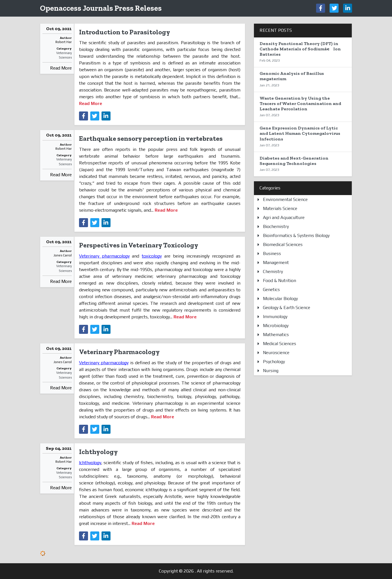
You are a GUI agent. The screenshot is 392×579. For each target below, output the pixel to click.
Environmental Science (285, 199)
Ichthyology (98, 452)
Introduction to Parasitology (125, 32)
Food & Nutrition (280, 280)
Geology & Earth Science (287, 308)
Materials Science (280, 208)
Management (276, 262)
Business (272, 253)
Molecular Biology (280, 299)
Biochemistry (276, 226)
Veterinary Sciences (64, 55)
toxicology (152, 256)
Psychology (274, 362)
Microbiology (276, 326)
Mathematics (276, 335)
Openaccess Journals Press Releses (101, 8)
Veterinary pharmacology (104, 256)
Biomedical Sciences (283, 244)
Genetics (271, 289)
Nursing (271, 371)
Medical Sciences (280, 344)
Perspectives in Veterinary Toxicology (139, 245)
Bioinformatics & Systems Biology (296, 235)
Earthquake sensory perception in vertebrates (151, 138)
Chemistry (273, 271)
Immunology (275, 317)
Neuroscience (276, 353)
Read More (61, 68)
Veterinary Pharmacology (119, 352)
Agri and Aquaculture (284, 217)
